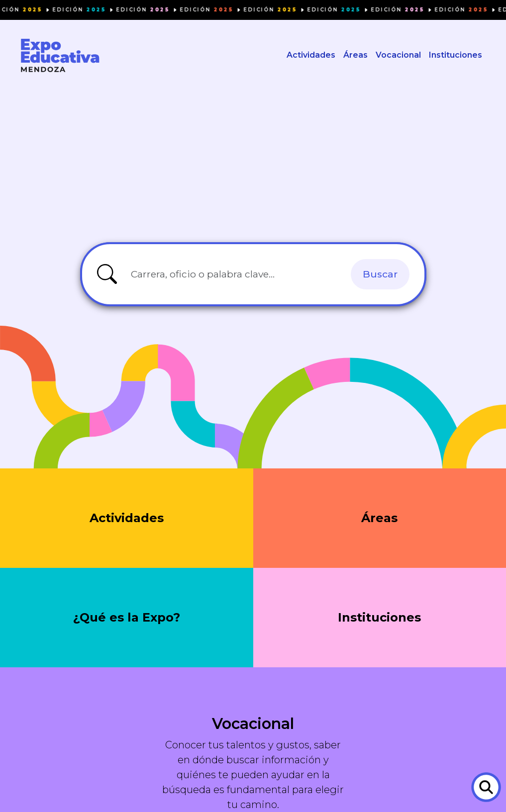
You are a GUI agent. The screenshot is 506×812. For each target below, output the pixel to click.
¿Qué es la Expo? (127, 617)
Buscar (380, 274)
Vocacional (398, 55)
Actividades (311, 55)
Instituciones (455, 55)
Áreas (355, 55)
